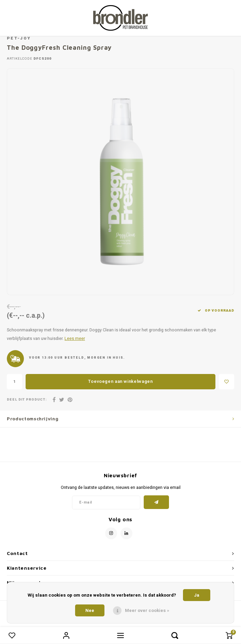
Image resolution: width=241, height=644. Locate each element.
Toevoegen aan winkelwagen (120, 381)
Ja (197, 595)
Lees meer (75, 339)
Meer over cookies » (147, 610)
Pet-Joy (19, 38)
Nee (90, 610)
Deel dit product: (27, 400)
